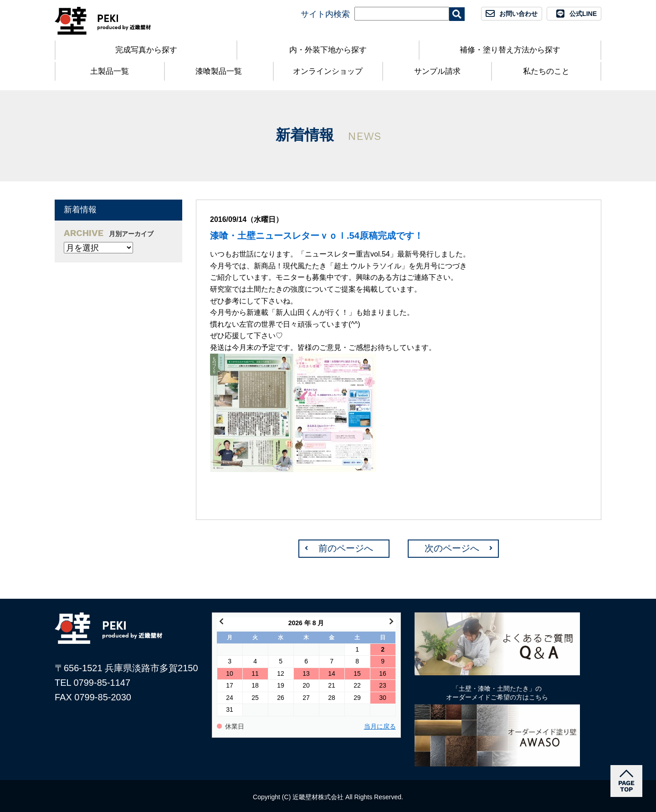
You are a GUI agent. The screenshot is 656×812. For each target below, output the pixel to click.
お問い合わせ (518, 14)
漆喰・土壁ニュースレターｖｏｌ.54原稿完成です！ (317, 236)
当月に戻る (380, 727)
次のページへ (452, 548)
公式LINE (583, 14)
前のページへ (346, 548)
